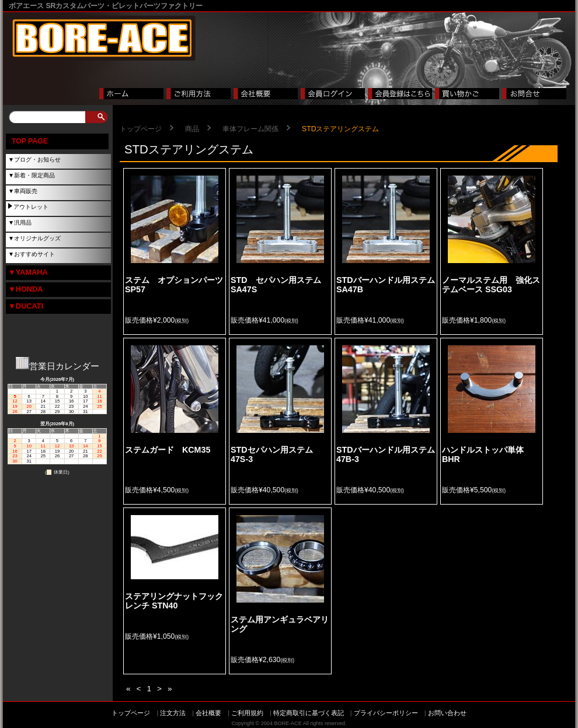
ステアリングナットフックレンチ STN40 (174, 601)
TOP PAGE (30, 141)
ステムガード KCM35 (168, 450)
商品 (192, 129)
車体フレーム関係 (250, 129)
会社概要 (208, 713)
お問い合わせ (447, 713)
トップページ (141, 129)
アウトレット (31, 207)
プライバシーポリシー (386, 713)
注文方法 (173, 713)
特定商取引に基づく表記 (309, 713)
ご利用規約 (247, 713)
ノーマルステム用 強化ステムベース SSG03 (491, 285)
